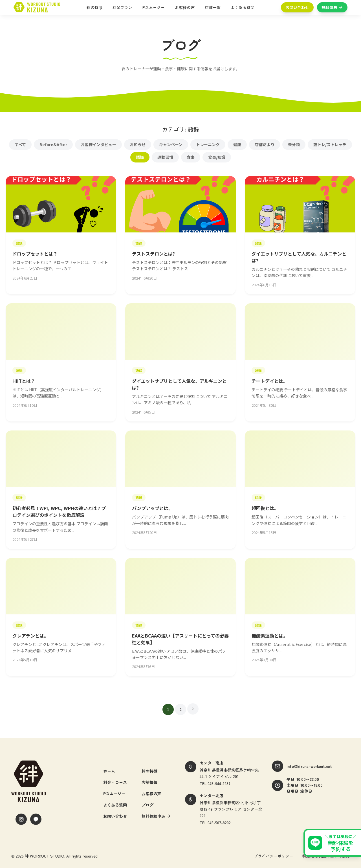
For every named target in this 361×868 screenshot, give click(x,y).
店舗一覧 (213, 7)
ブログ (148, 805)
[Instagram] (21, 819)
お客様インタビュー (98, 144)
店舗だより (265, 144)
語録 (140, 157)
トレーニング (208, 144)
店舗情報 (149, 782)
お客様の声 (185, 7)
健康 (237, 144)
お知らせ (138, 144)
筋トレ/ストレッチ (330, 144)
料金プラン (122, 7)
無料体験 (332, 7)
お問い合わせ (297, 7)
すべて (20, 144)
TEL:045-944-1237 (215, 783)
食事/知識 (217, 157)
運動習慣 (165, 157)
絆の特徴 (94, 7)
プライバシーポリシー (274, 856)
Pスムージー (154, 7)
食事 (191, 157)
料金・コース (115, 782)
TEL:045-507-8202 (215, 823)
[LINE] (36, 819)
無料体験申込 (156, 816)
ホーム (109, 771)
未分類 (294, 144)
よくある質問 (243, 7)
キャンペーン (171, 144)
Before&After (53, 144)
